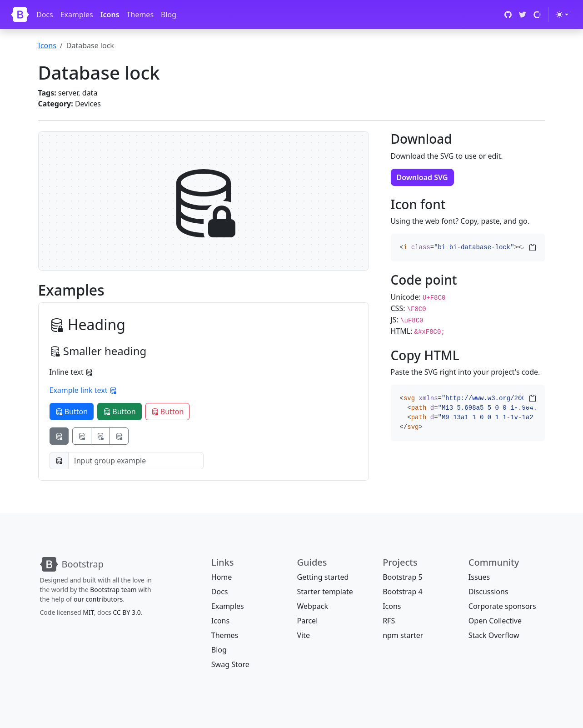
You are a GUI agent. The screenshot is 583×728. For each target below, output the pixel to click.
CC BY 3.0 (127, 612)
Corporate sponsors (502, 606)
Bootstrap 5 (402, 577)
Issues (479, 577)
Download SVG (422, 177)
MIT (88, 612)
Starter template (325, 592)
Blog (169, 15)
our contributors (98, 599)
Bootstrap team (113, 590)
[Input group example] (136, 461)
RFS (389, 621)
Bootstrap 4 (402, 592)
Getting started (323, 577)
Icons (110, 15)
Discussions (488, 592)
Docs (45, 15)
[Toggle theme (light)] (562, 15)
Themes (140, 15)
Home (222, 577)
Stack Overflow (494, 635)
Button (72, 412)
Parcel (307, 621)
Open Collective (495, 621)
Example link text (83, 390)
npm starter (403, 635)
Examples (77, 15)
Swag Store (230, 664)
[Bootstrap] (20, 15)
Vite (303, 635)
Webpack (312, 606)
